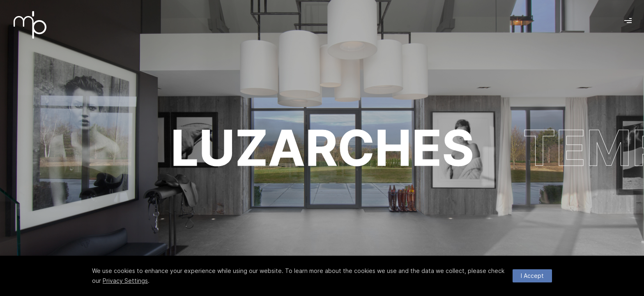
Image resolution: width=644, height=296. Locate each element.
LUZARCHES (322, 148)
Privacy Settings (125, 281)
